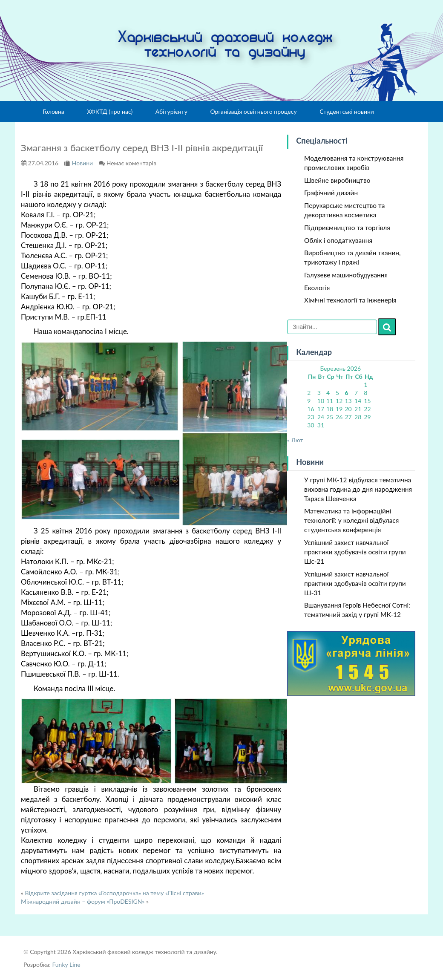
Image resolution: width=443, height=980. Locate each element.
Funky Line (66, 964)
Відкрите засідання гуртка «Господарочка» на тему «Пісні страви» (115, 893)
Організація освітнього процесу (253, 111)
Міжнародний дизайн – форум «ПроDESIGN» (83, 901)
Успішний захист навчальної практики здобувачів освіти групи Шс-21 (355, 552)
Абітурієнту (171, 111)
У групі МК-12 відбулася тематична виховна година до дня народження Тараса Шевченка (358, 489)
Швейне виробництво (337, 180)
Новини (82, 163)
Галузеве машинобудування (346, 275)
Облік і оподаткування (338, 240)
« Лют (295, 440)
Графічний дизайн (331, 193)
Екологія (317, 288)
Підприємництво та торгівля (347, 228)
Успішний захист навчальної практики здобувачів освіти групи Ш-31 (355, 583)
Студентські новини (347, 111)
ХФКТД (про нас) (110, 111)
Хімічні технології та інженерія (350, 300)
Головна (53, 111)
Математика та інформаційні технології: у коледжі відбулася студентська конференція (351, 520)
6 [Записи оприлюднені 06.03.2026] (346, 393)
